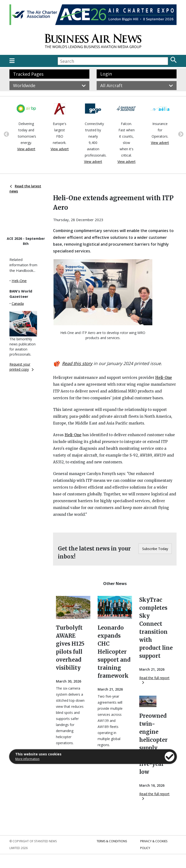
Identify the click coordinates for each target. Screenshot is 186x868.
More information (27, 759)
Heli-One (19, 281)
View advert (26, 149)
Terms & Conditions (112, 841)
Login (106, 74)
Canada (18, 303)
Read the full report (154, 680)
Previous (6, 134)
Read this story (77, 363)
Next (180, 134)
